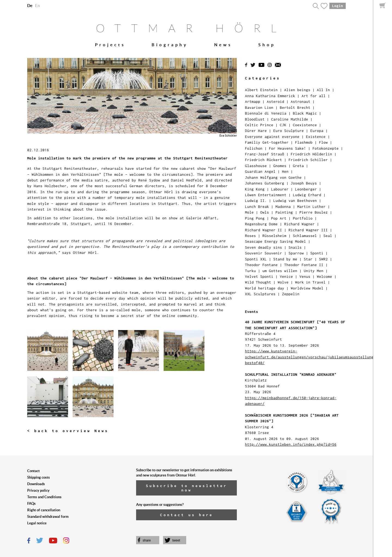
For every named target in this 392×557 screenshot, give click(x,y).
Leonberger (306, 189)
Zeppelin (291, 294)
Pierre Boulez (314, 212)
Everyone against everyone (272, 137)
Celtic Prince (259, 125)
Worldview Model (307, 288)
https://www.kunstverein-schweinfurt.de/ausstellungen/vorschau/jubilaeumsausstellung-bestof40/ (310, 357)
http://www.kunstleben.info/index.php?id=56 (291, 444)
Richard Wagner (299, 224)
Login (338, 6)
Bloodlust (255, 119)
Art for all (314, 96)
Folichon (254, 148)
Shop (267, 45)
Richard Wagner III (308, 230)
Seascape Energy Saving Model (275, 241)
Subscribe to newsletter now (187, 488)
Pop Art (279, 218)
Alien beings (297, 90)
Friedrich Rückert (264, 160)
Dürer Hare (256, 131)
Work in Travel (310, 282)
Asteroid (275, 101)
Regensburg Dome (261, 224)
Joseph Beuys (304, 183)
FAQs (31, 504)
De (30, 6)
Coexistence (305, 125)
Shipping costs (39, 477)
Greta (298, 166)
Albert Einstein (261, 90)
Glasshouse (256, 166)
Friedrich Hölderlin (311, 154)
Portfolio (303, 218)
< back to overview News (68, 431)
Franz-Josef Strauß (265, 154)
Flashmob (304, 142)
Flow (323, 142)
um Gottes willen (280, 271)
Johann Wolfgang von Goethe (273, 177)
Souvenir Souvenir (264, 253)
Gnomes (280, 166)
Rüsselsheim (274, 236)
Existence (316, 137)
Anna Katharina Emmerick (270, 96)
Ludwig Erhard (307, 195)
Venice (286, 276)
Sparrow (296, 253)
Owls (265, 212)
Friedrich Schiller (308, 160)
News (223, 45)
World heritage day (265, 288)
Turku (250, 271)
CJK (283, 125)
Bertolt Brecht (295, 107)
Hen (285, 171)
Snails (295, 247)
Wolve (283, 282)
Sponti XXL (256, 259)
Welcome (324, 276)
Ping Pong (255, 218)
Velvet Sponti (259, 276)
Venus (305, 276)
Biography (170, 45)
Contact (33, 471)
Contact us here (187, 515)
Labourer (280, 189)
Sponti (317, 253)
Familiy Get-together (267, 142)
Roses (250, 236)
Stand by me (285, 259)
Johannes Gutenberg (265, 183)
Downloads (36, 484)
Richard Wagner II (264, 230)
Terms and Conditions (44, 497)
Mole (249, 212)
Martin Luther (311, 207)
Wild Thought (258, 282)
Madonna (283, 207)
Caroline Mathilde (290, 119)
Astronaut (301, 101)
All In (323, 90)
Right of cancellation (44, 510)
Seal (328, 236)
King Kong (255, 189)
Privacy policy (38, 490)
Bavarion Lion (259, 107)
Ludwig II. (256, 201)
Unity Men (314, 271)
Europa (317, 131)
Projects (110, 45)
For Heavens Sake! (287, 148)
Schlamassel (305, 236)
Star (308, 259)
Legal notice (37, 523)
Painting (284, 212)
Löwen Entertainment (266, 195)
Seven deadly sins (264, 247)
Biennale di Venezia (266, 113)
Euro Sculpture (289, 131)
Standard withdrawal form (48, 517)
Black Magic (305, 113)
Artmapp (253, 101)
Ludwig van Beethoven (295, 201)
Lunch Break (257, 207)
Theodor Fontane (261, 265)
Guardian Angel (260, 171)
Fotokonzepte (326, 148)
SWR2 (323, 259)
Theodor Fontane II (304, 265)
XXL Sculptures (260, 294)
